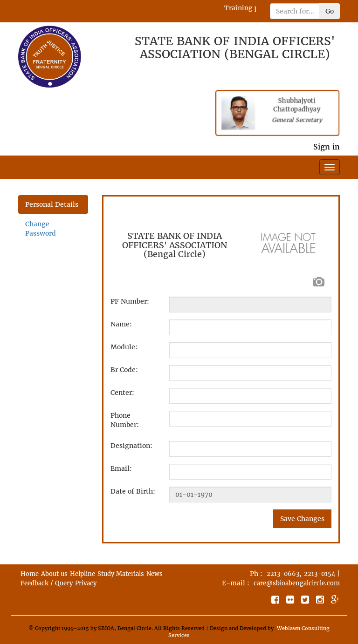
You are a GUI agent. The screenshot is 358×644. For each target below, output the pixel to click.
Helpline (83, 574)
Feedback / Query (47, 583)
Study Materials (121, 574)
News (155, 574)
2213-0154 (320, 574)
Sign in (327, 147)
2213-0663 (283, 574)
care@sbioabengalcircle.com (297, 583)
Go (330, 11)
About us (54, 574)
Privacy (86, 583)
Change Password (41, 229)
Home (30, 574)
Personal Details (52, 204)
